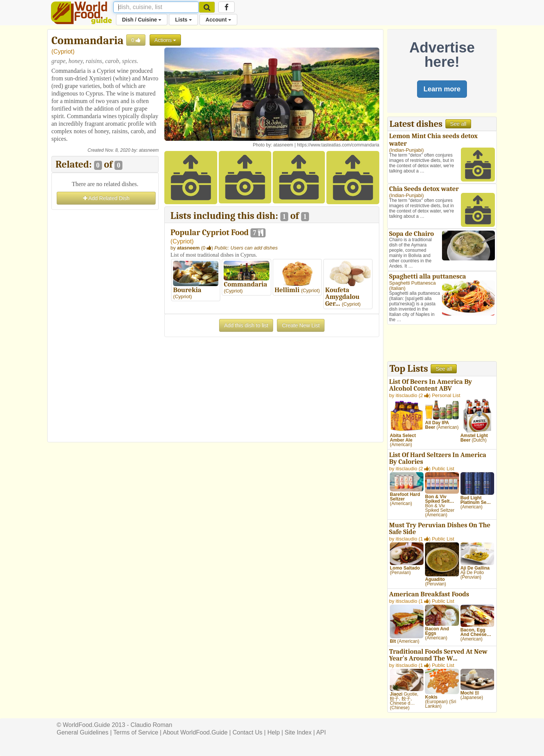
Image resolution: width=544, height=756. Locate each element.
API (321, 732)
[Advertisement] (105, 325)
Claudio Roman (151, 725)
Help (274, 732)
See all (458, 124)
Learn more (442, 89)
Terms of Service (136, 732)
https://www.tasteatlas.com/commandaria (338, 145)
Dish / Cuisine (142, 20)
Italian (397, 288)
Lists (183, 20)
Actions (165, 40)
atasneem (149, 150)
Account (218, 20)
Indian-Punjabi (406, 150)
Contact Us (247, 732)
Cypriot (63, 52)
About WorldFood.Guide (195, 732)
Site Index (298, 732)
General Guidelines (83, 732)
